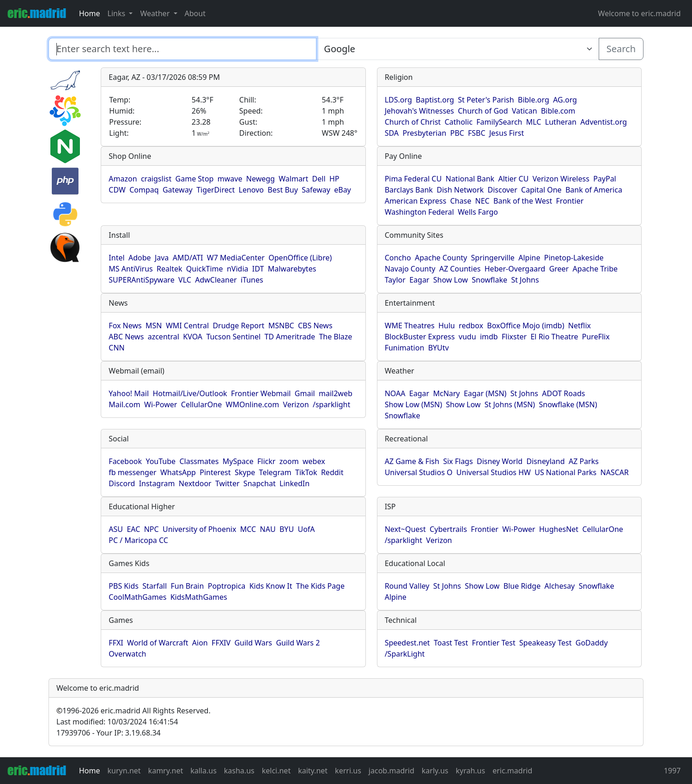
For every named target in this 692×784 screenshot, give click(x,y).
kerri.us (348, 771)
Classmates (199, 461)
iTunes (252, 280)
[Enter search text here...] (457, 49)
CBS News (315, 326)
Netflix (580, 326)
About (195, 13)
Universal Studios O (419, 472)
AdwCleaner (216, 280)
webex (314, 461)
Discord (122, 483)
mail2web (336, 393)
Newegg (261, 179)
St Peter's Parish (486, 100)
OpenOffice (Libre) (300, 258)
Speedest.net (407, 643)
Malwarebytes (292, 269)
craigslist (156, 179)
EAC (133, 529)
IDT (258, 269)
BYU (287, 529)
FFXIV (221, 643)
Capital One (541, 190)
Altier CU (514, 179)
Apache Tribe (595, 269)
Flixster (514, 337)
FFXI (116, 643)
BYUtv (439, 348)
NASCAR (615, 472)
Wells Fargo (478, 212)
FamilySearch (499, 122)
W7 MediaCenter (236, 258)
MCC (248, 529)
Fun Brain (187, 586)
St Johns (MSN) (510, 404)
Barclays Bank (409, 190)
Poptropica (227, 586)
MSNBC (281, 326)
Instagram (157, 483)
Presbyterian (424, 133)
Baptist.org (435, 100)
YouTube (161, 461)
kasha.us (239, 771)
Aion (200, 643)
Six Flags (458, 461)
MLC (534, 122)
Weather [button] (156, 13)
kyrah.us (470, 771)
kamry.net (166, 771)
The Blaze (335, 337)
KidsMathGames (199, 597)
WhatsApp (178, 472)
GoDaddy (592, 643)
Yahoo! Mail (129, 393)
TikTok (306, 472)
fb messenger (132, 472)
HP (334, 179)
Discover (502, 190)
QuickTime (205, 269)
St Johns (525, 280)
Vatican (525, 111)
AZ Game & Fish (412, 461)
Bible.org (534, 100)
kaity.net (313, 771)
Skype (245, 472)
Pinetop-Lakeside (574, 258)
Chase (461, 201)
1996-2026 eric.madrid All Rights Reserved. (134, 711)
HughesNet (559, 529)
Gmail (305, 393)
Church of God (483, 111)
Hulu (447, 326)
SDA (392, 133)
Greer (559, 269)
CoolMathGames (137, 597)
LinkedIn (294, 483)
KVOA (193, 337)
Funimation (405, 348)
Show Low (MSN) (413, 404)
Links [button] (118, 13)
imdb (489, 337)
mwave (230, 179)
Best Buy (282, 190)
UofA (306, 529)
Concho (398, 258)
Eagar (419, 280)
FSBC (477, 133)
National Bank (470, 179)
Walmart (293, 179)
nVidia (238, 269)
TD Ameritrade (290, 337)
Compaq (144, 190)
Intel (116, 258)
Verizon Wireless (561, 179)
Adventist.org (604, 122)
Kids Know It (271, 586)
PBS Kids (124, 586)
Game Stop (195, 179)
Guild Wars (253, 643)
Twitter (227, 483)
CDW (117, 190)
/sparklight (331, 404)
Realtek (169, 269)
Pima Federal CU (413, 179)
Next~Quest (405, 529)
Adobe (140, 258)
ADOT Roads (563, 393)
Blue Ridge (522, 586)
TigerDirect (215, 190)
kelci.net (276, 771)
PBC (457, 133)
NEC (483, 201)
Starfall (155, 586)
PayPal (605, 179)
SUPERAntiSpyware (141, 280)
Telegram (275, 472)
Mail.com (124, 404)
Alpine (529, 258)
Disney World (500, 461)
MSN (154, 326)
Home (90, 13)
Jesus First (507, 133)
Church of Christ (413, 122)
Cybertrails (448, 529)
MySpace (238, 461)
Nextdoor (195, 483)
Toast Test (451, 643)
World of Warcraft (158, 643)
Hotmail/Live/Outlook (190, 393)
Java (162, 258)
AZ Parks (584, 461)
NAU (268, 529)
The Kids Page (320, 586)
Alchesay (560, 586)
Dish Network (460, 190)
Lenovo (251, 190)
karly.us (435, 771)
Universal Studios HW (494, 472)
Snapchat (260, 483)
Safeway (316, 190)
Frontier (570, 201)
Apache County (441, 258)
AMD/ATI (188, 258)
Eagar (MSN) (485, 393)
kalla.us (203, 771)
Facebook (125, 461)
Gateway (178, 190)
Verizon (296, 404)
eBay (343, 190)
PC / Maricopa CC (138, 540)
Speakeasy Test (545, 643)
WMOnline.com (253, 404)
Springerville (493, 258)
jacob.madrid (392, 771)
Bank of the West (523, 201)
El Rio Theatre (554, 337)
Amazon (123, 179)
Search (621, 49)
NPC (152, 529)
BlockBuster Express (420, 337)
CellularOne (201, 404)
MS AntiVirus (131, 269)
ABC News (126, 337)
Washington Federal (419, 212)
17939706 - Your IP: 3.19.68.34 (109, 733)
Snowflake (489, 280)
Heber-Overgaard (515, 269)
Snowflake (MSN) (568, 404)
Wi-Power (161, 404)
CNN (116, 348)
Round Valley (407, 586)
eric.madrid (512, 771)
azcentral (164, 337)
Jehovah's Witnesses (419, 111)
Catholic (458, 122)
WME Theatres (410, 326)
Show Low (451, 280)
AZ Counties (460, 269)
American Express (416, 201)
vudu (467, 337)
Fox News (125, 326)
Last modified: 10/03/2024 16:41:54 (117, 722)
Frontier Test (494, 643)
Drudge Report (238, 326)
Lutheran (561, 122)
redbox (471, 326)
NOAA (395, 393)
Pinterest (215, 472)
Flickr (266, 461)
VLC (185, 280)
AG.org (565, 100)
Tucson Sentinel (233, 337)
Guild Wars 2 (298, 643)
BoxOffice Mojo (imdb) (525, 326)
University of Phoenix (199, 529)
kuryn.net (124, 771)
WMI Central (187, 326)
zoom (289, 461)
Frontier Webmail (261, 393)
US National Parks (565, 472)
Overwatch (127, 654)
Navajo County (410, 269)
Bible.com (558, 111)
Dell (319, 179)
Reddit (332, 472)
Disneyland (546, 461)
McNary (446, 393)
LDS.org (398, 100)
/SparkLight (405, 654)
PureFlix (596, 337)
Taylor (395, 280)
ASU (116, 529)
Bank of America (594, 190)
